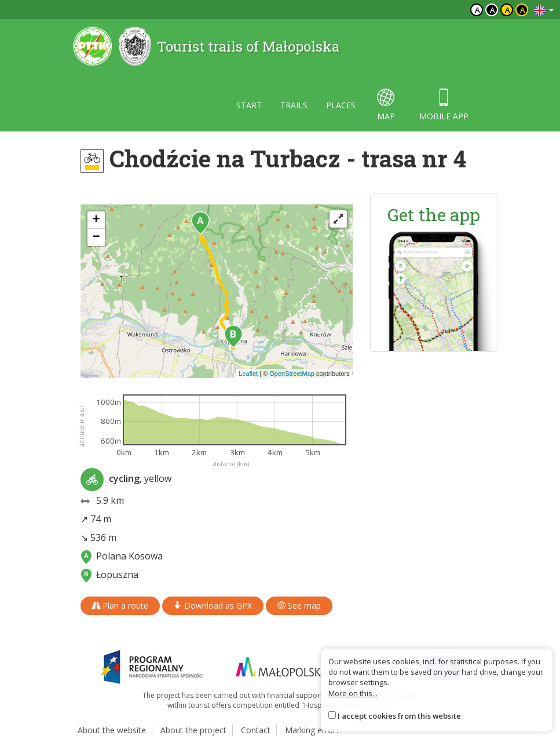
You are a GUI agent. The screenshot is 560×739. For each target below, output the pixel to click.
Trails (294, 105)
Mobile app (444, 105)
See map (299, 606)
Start (249, 105)
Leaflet (248, 374)
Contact (256, 730)
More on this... (353, 693)
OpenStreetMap (292, 374)
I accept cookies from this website (399, 716)
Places (341, 105)
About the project (193, 730)
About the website (112, 730)
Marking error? (312, 730)
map (386, 105)
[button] (200, 223)
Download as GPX (213, 606)
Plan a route (120, 606)
